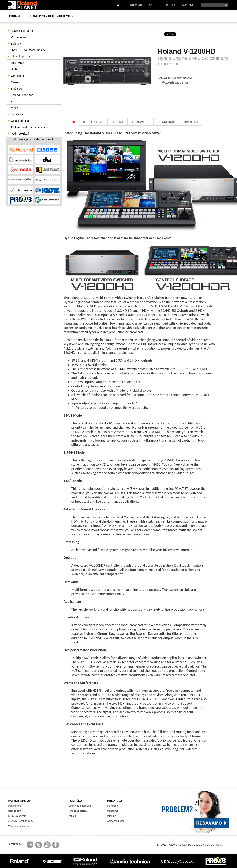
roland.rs (112, 816)
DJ (13, 102)
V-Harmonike (17, 37)
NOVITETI (153, 5)
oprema (118, 122)
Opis (72, 122)
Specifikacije (93, 122)
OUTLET (171, 5)
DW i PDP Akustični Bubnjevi (27, 50)
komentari (190, 122)
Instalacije (16, 114)
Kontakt (73, 816)
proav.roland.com (17, 816)
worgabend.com (116, 821)
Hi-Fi (12, 69)
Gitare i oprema (19, 57)
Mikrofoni (15, 82)
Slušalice (15, 89)
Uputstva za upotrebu (80, 806)
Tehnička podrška (78, 811)
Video (15, 108)
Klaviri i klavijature (20, 31)
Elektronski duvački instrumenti (30, 127)
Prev (69, 74)
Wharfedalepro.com (19, 826)
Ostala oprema (19, 121)
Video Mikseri (67, 16)
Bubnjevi (15, 44)
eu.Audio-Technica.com (21, 821)
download (166, 122)
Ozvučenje (16, 63)
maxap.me (113, 811)
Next (147, 74)
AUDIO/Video (141, 122)
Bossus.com (15, 811)
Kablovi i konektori (21, 95)
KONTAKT (188, 5)
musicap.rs (113, 806)
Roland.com (15, 806)
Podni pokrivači (19, 134)
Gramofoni (16, 76)
